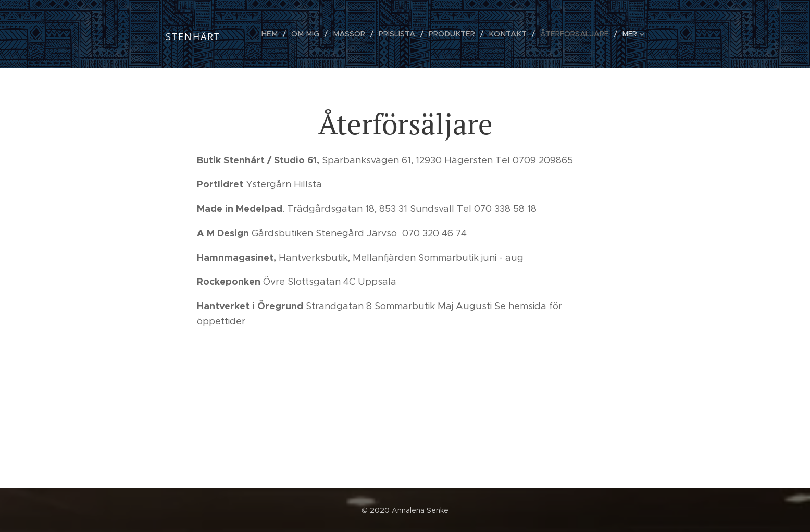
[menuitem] (281, 34)
